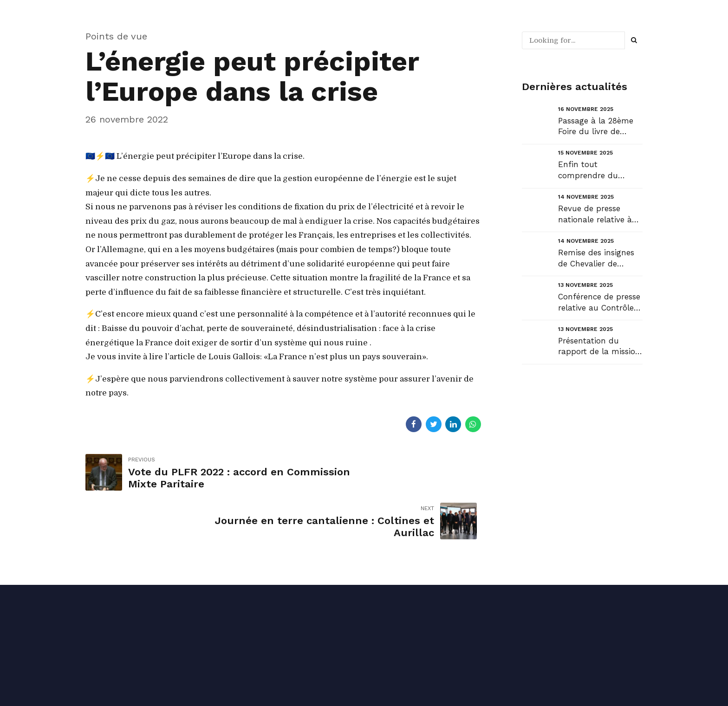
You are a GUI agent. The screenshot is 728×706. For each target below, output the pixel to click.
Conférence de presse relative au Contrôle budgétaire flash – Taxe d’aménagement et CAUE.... (599, 303)
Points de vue (116, 36)
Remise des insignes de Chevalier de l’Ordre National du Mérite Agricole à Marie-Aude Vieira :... (598, 259)
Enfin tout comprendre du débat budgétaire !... (596, 171)
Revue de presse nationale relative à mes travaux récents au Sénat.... (597, 215)
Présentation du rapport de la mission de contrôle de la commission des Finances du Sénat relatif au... (599, 347)
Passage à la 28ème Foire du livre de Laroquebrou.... (596, 127)
